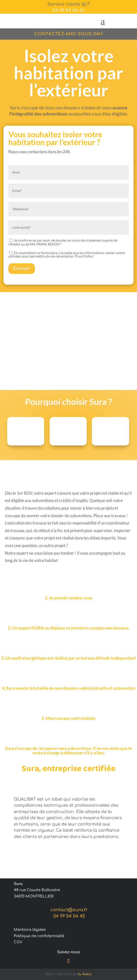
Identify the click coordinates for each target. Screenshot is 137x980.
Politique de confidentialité (39, 936)
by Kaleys (85, 974)
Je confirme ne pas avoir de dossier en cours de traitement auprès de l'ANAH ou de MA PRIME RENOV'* (63, 242)
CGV (18, 942)
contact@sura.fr (68, 910)
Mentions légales (30, 930)
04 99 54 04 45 (69, 11)
